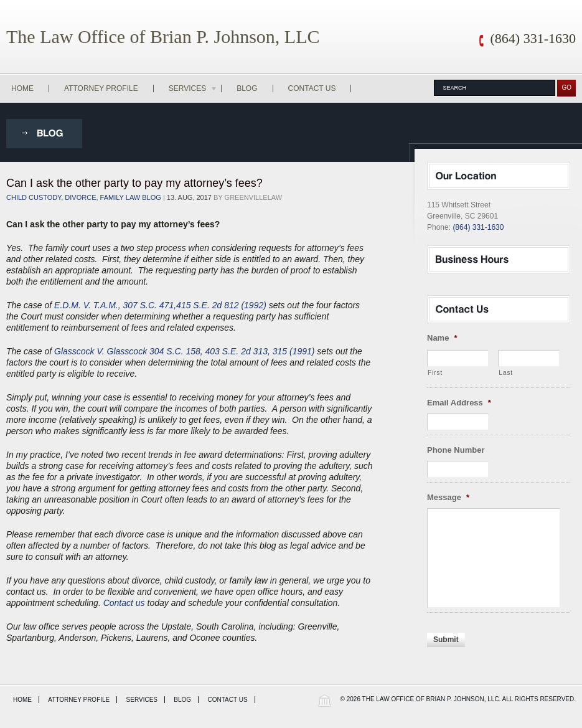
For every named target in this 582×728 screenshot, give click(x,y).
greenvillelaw (254, 197)
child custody (34, 197)
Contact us (124, 603)
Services (194, 88)
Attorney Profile (101, 88)
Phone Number (456, 450)
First (435, 372)
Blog (247, 88)
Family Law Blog (131, 197)
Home (22, 88)
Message (448, 497)
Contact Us (312, 88)
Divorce (80, 197)
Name (442, 338)
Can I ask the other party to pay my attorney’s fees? (134, 183)
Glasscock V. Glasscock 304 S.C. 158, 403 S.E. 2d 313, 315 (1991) (184, 351)
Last (506, 372)
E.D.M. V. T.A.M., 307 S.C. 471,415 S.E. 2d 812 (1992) (160, 305)
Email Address (459, 403)
